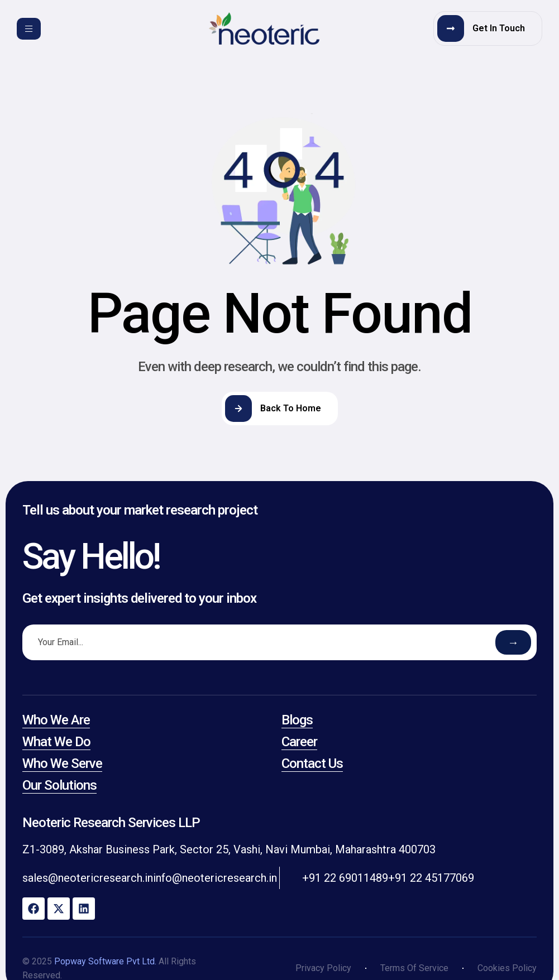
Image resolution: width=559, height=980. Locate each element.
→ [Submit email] (513, 642)
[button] (488, 28)
